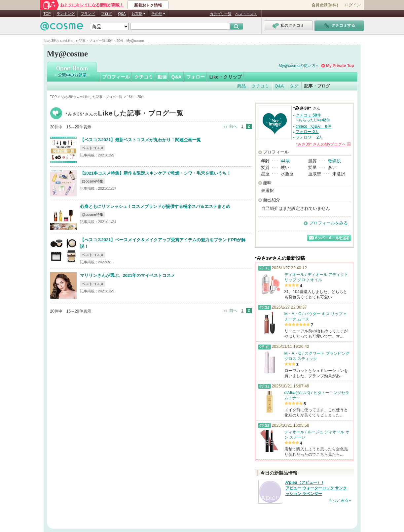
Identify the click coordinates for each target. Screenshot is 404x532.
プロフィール (116, 77)
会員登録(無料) (325, 5)
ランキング (66, 14)
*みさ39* (125, 114)
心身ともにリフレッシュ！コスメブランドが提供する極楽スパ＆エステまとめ (155, 206)
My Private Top (340, 66)
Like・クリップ (226, 77)
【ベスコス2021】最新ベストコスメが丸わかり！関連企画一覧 (141, 140)
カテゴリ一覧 (221, 14)
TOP (47, 14)
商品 (241, 86)
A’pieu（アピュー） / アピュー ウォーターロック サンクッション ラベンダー (316, 488)
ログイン (353, 5)
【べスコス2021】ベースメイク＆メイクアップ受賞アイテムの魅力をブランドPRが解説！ (163, 243)
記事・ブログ (317, 86)
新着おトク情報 (148, 5)
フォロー (196, 77)
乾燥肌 (334, 161)
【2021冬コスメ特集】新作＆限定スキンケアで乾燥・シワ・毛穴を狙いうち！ (156, 173)
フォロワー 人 (309, 137)
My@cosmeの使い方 (297, 66)
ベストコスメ (246, 14)
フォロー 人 (307, 132)
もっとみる (339, 500)
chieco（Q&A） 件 (313, 126)
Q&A (122, 14)
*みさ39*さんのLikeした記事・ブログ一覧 (92, 97)
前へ (233, 126)
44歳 (285, 161)
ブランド (88, 14)
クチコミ (144, 77)
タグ (294, 86)
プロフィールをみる (329, 223)
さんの (323, 144)
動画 (162, 77)
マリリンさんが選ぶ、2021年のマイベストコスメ (128, 275)
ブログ (107, 14)
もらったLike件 (314, 120)
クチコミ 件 (308, 115)
